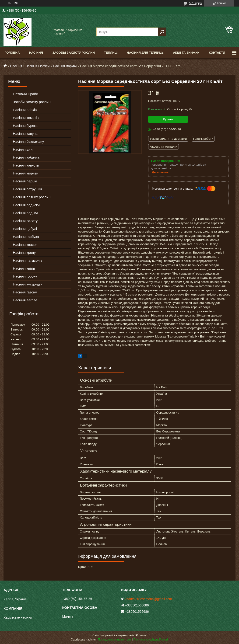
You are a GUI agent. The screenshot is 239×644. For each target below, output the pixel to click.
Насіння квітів (24, 268)
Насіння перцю (25, 181)
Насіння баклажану (28, 141)
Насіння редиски (26, 205)
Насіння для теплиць (145, 53)
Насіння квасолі (26, 245)
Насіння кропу (24, 252)
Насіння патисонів (28, 260)
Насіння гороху (25, 276)
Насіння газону (25, 292)
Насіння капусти (26, 165)
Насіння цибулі (25, 229)
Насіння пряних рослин (32, 197)
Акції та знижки (186, 53)
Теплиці (111, 53)
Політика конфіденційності (151, 640)
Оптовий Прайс (25, 94)
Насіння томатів (26, 118)
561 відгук (195, 3)
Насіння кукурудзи (28, 284)
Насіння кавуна (25, 134)
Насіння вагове (25, 300)
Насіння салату (25, 221)
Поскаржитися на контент (114, 640)
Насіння (36, 53)
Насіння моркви (65, 66)
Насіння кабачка (26, 157)
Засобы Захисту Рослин (74, 53)
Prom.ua (141, 635)
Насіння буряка (25, 126)
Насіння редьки (25, 213)
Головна (12, 53)
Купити (168, 119)
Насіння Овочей (38, 66)
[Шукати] (162, 32)
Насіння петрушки (27, 189)
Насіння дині (23, 149)
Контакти (217, 53)
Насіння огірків (25, 110)
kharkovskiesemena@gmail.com (148, 599)
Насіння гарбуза (26, 237)
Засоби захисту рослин (32, 102)
